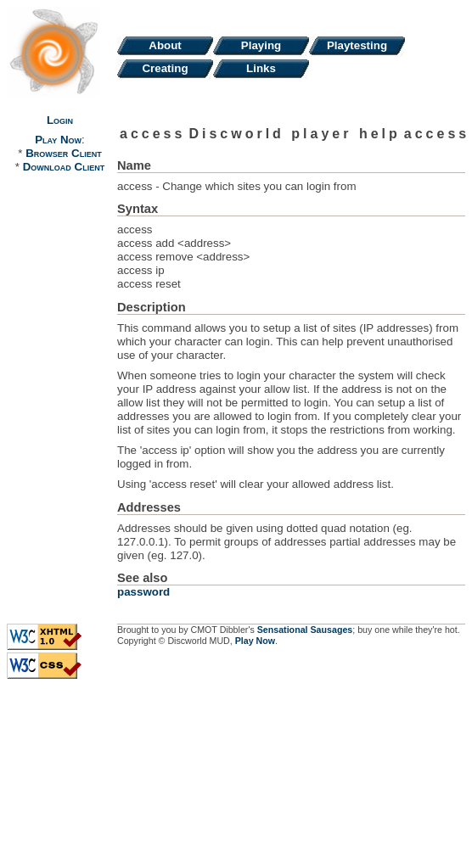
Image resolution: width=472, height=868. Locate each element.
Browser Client (63, 153)
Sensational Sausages (305, 630)
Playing (261, 45)
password (143, 592)
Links (261, 68)
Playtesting (357, 45)
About (165, 45)
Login (60, 120)
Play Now (58, 140)
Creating (165, 68)
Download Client (64, 167)
